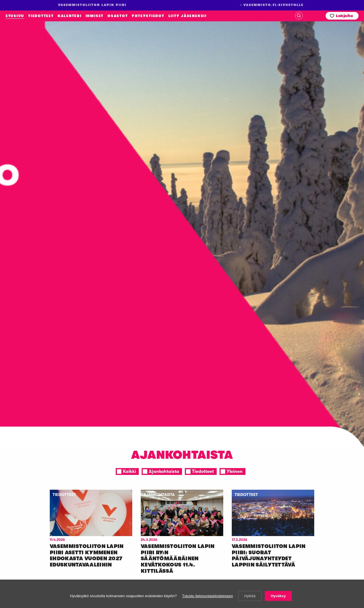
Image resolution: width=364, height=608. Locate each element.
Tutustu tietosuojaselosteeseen (207, 596)
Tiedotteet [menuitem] (41, 16)
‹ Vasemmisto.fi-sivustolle (272, 5)
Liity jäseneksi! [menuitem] (188, 16)
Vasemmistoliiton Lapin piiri (40, 73)
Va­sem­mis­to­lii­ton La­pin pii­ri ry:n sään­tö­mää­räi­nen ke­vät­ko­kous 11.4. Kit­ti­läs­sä (178, 559)
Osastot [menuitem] (118, 16)
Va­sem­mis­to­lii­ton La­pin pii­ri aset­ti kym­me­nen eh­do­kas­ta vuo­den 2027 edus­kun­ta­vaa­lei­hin (87, 556)
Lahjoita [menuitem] (344, 16)
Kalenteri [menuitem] (70, 16)
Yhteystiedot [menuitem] (148, 16)
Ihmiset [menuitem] (95, 16)
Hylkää (250, 596)
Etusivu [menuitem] (15, 16)
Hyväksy (278, 596)
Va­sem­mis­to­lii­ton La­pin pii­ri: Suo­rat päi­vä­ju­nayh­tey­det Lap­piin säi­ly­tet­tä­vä (269, 556)
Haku (299, 16)
